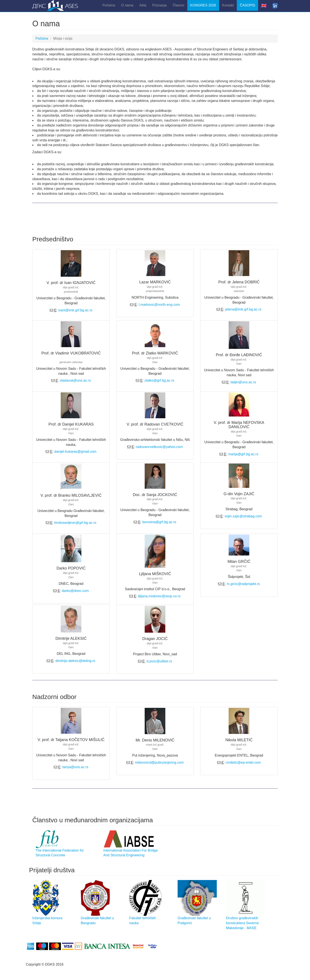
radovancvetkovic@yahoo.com (159, 447)
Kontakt (228, 5)
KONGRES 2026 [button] (203, 5)
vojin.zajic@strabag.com (243, 516)
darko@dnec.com (75, 591)
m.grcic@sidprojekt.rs (243, 584)
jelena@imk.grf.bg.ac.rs (243, 309)
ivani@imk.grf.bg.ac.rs (75, 310)
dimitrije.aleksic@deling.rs (75, 661)
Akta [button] (143, 5)
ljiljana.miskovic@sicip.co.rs (159, 596)
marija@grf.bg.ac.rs (243, 454)
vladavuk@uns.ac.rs (75, 380)
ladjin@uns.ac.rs (243, 382)
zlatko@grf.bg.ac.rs (159, 380)
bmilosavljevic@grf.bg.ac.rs (75, 523)
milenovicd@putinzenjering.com (159, 762)
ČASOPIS (247, 5)
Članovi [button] (178, 5)
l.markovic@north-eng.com (159, 305)
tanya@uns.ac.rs (75, 767)
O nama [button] (127, 5)
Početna (109, 5)
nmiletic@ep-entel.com (243, 762)
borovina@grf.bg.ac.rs (159, 522)
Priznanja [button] (159, 5)
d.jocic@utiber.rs (159, 661)
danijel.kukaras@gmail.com (75, 452)
